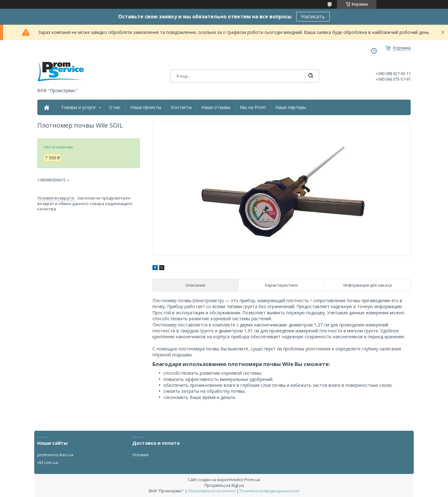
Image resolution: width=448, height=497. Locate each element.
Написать (313, 16)
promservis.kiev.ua (55, 455)
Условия (140, 455)
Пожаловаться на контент (212, 491)
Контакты (181, 107)
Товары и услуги (78, 107)
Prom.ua (252, 480)
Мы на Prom (253, 107)
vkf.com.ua (48, 462)
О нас (115, 107)
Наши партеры (291, 107)
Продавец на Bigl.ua (224, 485)
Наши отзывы (216, 107)
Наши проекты (146, 107)
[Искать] (310, 76)
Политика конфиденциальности (269, 491)
